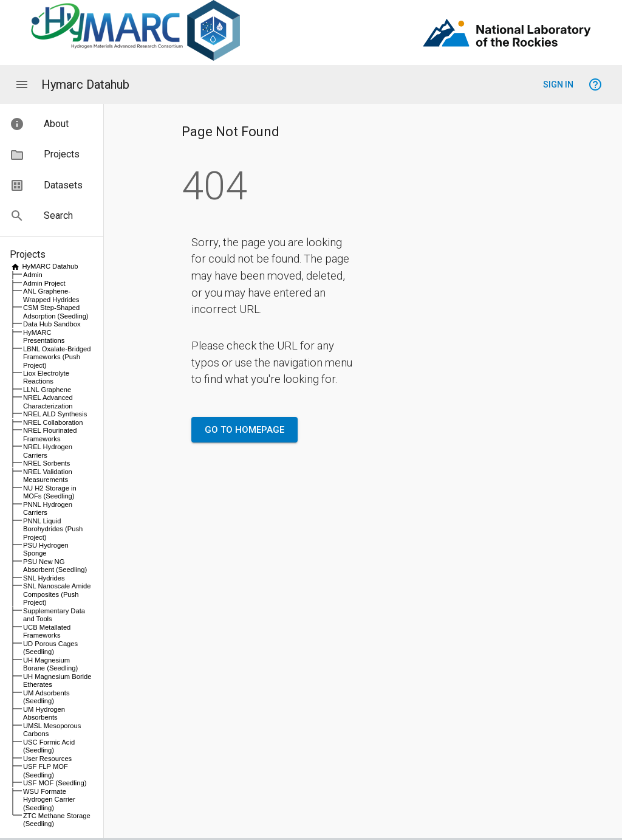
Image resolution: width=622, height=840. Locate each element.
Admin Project (44, 283)
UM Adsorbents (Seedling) (46, 697)
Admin (33, 275)
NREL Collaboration (53, 422)
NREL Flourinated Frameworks (50, 434)
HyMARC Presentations (44, 336)
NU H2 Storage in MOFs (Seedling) (50, 492)
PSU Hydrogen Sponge (46, 549)
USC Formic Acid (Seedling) (49, 746)
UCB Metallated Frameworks (47, 631)
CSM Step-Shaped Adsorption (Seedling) (56, 312)
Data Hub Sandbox (52, 324)
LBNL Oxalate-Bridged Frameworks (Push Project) (57, 357)
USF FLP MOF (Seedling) (46, 770)
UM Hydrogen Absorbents (44, 713)
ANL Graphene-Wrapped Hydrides (51, 295)
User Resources (47, 759)
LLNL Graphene (47, 390)
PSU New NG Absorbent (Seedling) (55, 566)
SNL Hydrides (44, 578)
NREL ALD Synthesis (55, 414)
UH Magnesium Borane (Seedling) (50, 664)
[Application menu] (22, 84)
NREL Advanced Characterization (48, 401)
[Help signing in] (595, 84)
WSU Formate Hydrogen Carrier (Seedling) (49, 800)
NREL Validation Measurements (48, 476)
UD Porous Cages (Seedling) (50, 648)
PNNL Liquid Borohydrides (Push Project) (53, 529)
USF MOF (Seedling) (55, 783)
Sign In (558, 85)
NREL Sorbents (46, 463)
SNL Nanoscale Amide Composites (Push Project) (57, 594)
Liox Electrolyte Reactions (46, 377)
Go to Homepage (244, 430)
